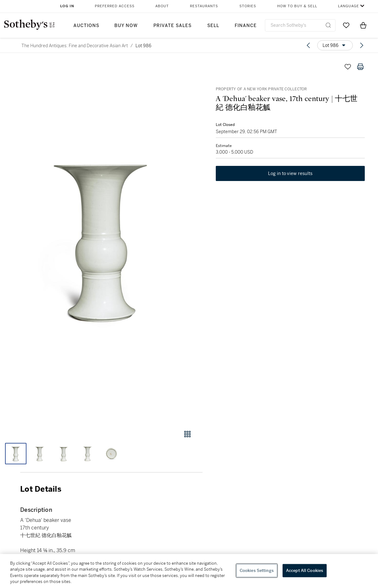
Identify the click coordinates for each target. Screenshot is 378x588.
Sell (213, 26)
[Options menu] (335, 45)
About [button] (162, 6)
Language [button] (349, 6)
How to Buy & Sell (297, 6)
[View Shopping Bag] (363, 25)
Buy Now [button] (126, 26)
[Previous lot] (308, 45)
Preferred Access (115, 6)
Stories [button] (248, 6)
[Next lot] (362, 45)
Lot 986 (143, 46)
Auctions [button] (86, 26)
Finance (246, 26)
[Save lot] (348, 67)
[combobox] (300, 25)
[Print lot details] (360, 67)
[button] (101, 239)
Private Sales (172, 26)
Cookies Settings (257, 571)
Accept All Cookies (305, 571)
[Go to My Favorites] (346, 25)
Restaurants (204, 6)
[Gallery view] (187, 434)
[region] (189, 571)
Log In (67, 6)
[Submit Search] (328, 25)
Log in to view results (290, 174)
